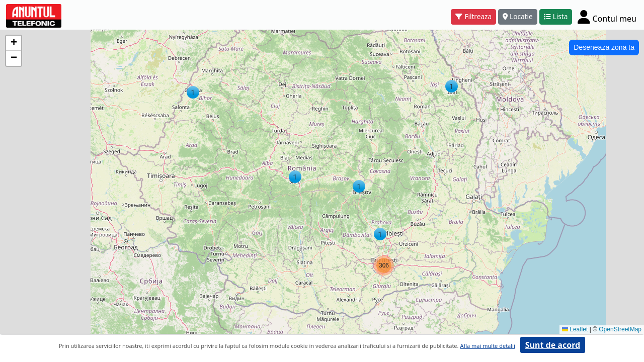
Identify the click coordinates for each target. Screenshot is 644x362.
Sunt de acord (553, 345)
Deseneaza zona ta (604, 47)
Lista (556, 16)
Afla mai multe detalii (487, 346)
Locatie (518, 16)
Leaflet (575, 329)
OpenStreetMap (620, 329)
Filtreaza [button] (473, 16)
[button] (452, 86)
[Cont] (607, 17)
